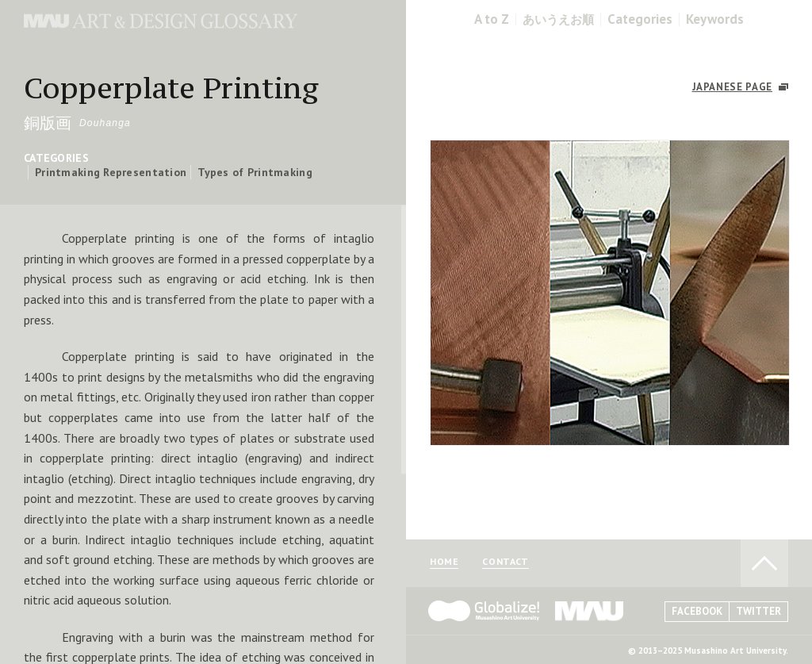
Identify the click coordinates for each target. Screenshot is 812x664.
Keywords (715, 19)
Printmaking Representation (111, 172)
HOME (444, 562)
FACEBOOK (697, 611)
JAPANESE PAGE (732, 87)
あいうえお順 (558, 19)
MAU (590, 611)
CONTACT (505, 562)
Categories (640, 19)
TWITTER (758, 611)
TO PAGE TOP (764, 563)
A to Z (492, 19)
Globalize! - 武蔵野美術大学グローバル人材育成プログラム (484, 611)
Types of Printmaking (255, 172)
